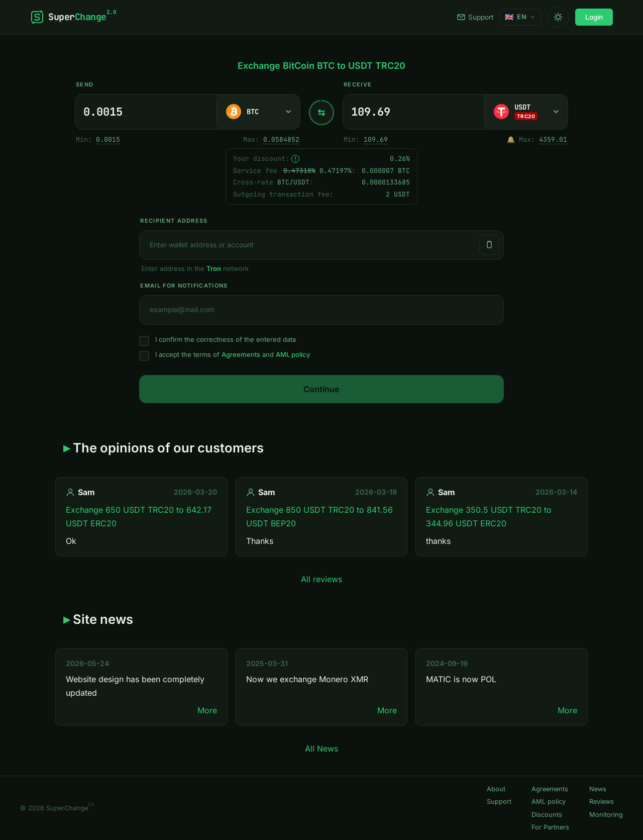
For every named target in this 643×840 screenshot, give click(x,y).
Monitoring (606, 815)
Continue (321, 389)
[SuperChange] (73, 17)
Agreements (241, 354)
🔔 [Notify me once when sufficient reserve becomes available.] (511, 139)
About (496, 789)
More (207, 710)
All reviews (321, 579)
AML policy (293, 354)
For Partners (550, 827)
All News (321, 749)
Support (475, 17)
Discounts (547, 815)
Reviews (602, 802)
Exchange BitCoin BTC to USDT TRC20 (321, 66)
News (598, 789)
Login (594, 17)
